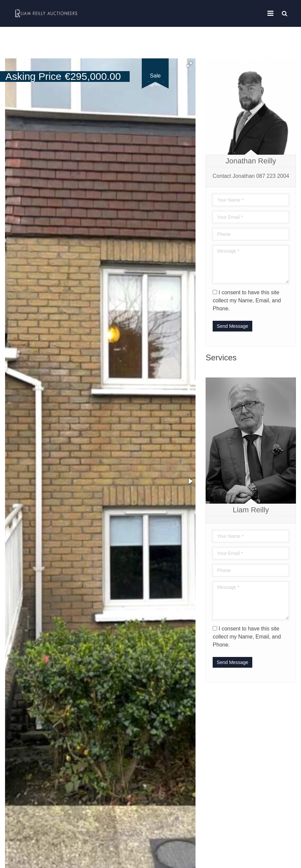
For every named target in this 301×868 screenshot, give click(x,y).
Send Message (232, 326)
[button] (189, 64)
